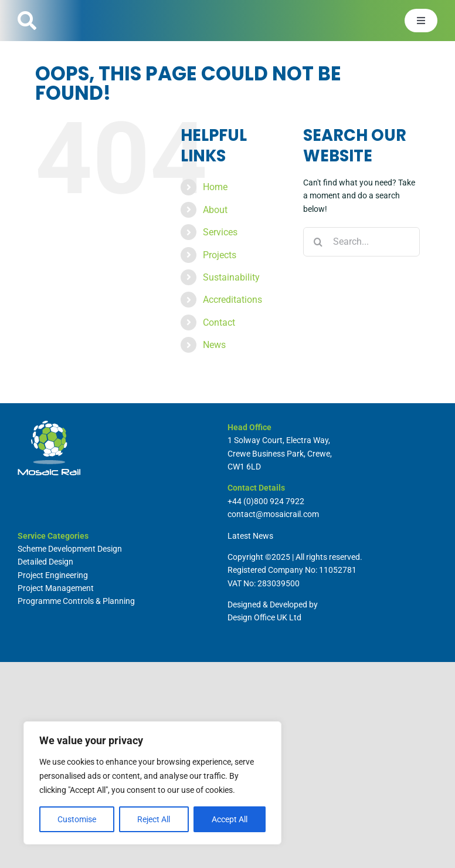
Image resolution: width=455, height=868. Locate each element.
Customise (77, 819)
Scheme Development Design (70, 549)
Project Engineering (53, 575)
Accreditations (232, 300)
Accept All (230, 819)
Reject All (154, 819)
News (214, 345)
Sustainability (231, 277)
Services (220, 232)
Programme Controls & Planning (76, 601)
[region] (152, 783)
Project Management (56, 588)
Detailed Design (45, 562)
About (215, 210)
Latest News (250, 536)
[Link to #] (27, 21)
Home (215, 187)
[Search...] (361, 242)
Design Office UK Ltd (264, 617)
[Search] (318, 242)
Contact (219, 322)
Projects (220, 255)
